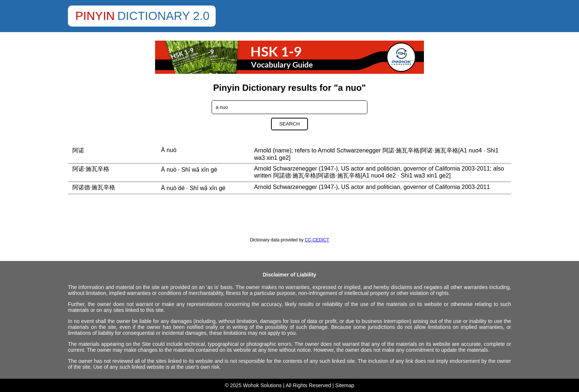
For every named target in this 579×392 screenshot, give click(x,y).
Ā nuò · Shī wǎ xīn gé (189, 170)
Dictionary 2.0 (164, 16)
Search (289, 124)
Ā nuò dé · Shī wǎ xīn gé (193, 188)
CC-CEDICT (317, 240)
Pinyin (95, 16)
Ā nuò (169, 150)
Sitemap (345, 385)
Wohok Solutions (262, 385)
